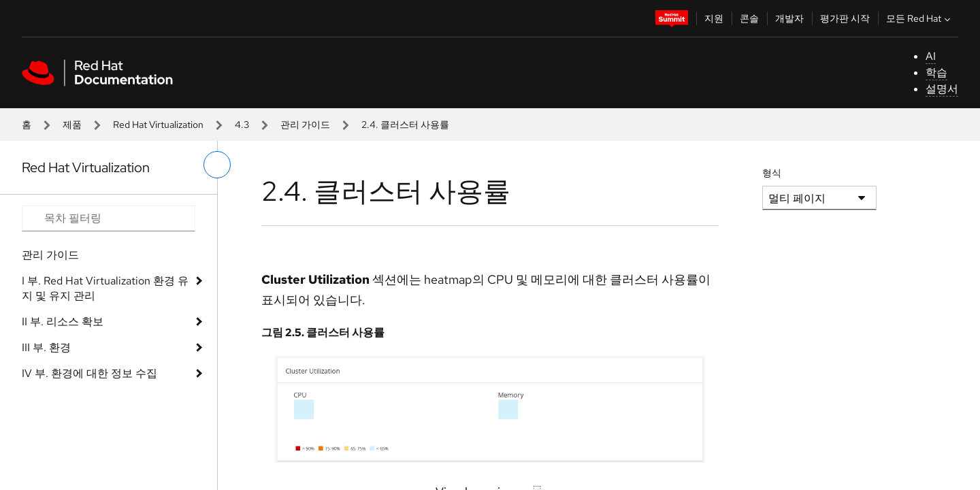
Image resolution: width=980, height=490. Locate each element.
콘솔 (749, 18)
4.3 (242, 125)
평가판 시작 (845, 18)
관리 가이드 (305, 125)
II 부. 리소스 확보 (63, 322)
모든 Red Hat (920, 18)
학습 (936, 72)
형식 (772, 173)
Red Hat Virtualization (158, 125)
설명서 (942, 89)
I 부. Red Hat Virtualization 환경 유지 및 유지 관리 (105, 288)
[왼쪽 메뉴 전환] (217, 165)
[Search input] (109, 218)
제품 (72, 125)
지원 (714, 18)
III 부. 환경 (46, 347)
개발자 (789, 18)
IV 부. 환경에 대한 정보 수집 (89, 373)
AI (931, 56)
